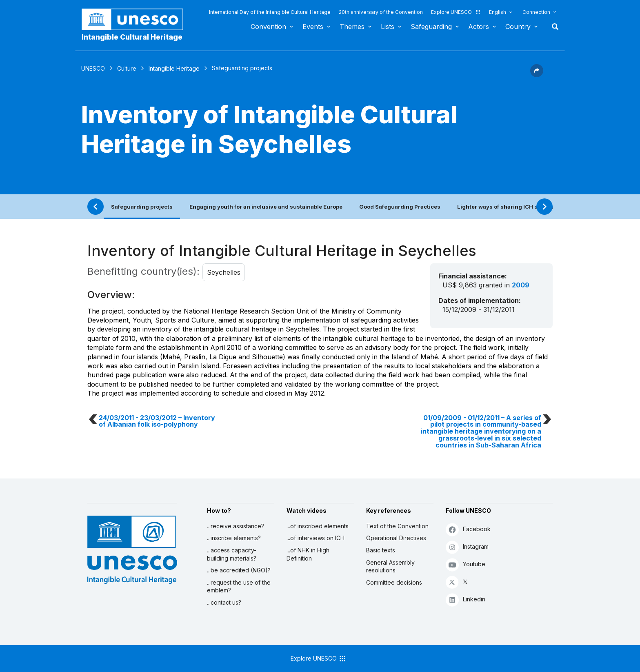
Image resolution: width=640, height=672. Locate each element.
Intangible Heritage (174, 68)
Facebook (468, 529)
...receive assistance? (236, 526)
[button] (537, 75)
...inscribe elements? (234, 538)
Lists (388, 27)
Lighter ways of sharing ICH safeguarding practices (528, 207)
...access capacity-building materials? (232, 554)
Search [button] (553, 27)
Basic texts (381, 550)
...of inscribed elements (318, 526)
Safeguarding (431, 27)
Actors (479, 27)
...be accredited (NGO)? (239, 570)
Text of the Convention (397, 526)
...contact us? (224, 602)
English (498, 12)
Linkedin (466, 600)
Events (313, 27)
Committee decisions (394, 582)
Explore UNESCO (456, 12)
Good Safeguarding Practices (400, 207)
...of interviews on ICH (316, 538)
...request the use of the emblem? (239, 586)
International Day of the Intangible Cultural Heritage (270, 12)
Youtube (466, 564)
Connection (536, 12)
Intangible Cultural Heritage (132, 37)
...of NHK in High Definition (308, 554)
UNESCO (93, 68)
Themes (352, 27)
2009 (521, 285)
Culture (127, 68)
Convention (268, 27)
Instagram (467, 547)
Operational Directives (396, 538)
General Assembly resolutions (390, 566)
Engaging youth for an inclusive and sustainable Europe (266, 207)
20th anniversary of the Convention (381, 12)
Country (518, 27)
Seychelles (224, 272)
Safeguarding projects (142, 207)
